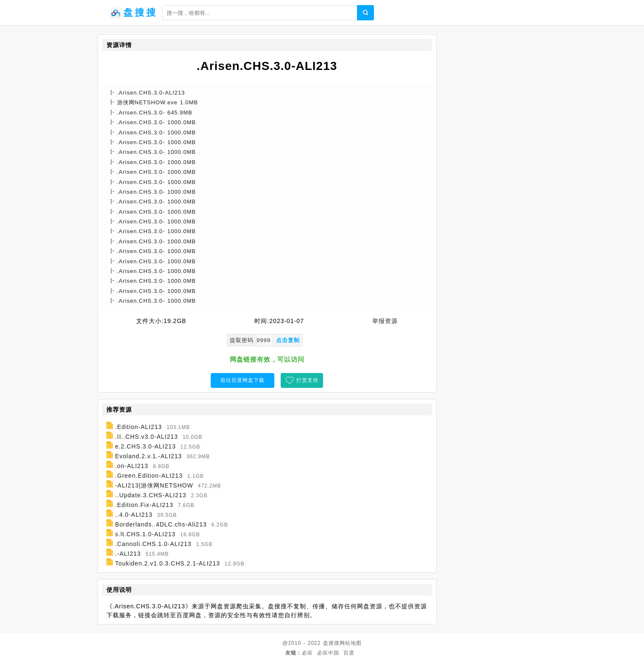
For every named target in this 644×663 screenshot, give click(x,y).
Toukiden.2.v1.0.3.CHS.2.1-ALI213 (167, 563)
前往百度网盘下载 (243, 380)
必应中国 (328, 653)
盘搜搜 (331, 643)
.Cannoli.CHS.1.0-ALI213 (153, 544)
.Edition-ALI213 (138, 427)
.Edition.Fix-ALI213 (144, 505)
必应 (307, 653)
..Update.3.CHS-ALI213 (151, 495)
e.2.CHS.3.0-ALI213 (145, 446)
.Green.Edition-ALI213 (149, 476)
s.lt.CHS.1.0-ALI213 (145, 534)
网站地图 (351, 643)
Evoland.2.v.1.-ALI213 (148, 456)
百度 (349, 653)
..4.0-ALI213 (134, 515)
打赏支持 (307, 380)
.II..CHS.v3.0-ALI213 (146, 437)
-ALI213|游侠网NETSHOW (154, 485)
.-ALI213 (128, 554)
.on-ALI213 (132, 466)
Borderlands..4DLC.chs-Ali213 (161, 524)
